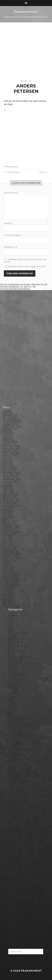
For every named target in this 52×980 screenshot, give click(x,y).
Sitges (12, 901)
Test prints (14, 923)
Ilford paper (15, 772)
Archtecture (15, 640)
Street (12, 915)
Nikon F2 (13, 838)
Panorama (14, 851)
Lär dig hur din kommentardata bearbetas (18, 288)
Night (11, 835)
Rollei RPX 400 (16, 884)
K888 (11, 787)
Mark (11, 822)
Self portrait (15, 897)
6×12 (11, 620)
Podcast (13, 868)
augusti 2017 (10, 508)
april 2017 (8, 517)
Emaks (12, 706)
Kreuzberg (14, 802)
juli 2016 (7, 537)
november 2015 (11, 554)
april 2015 (8, 570)
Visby (11, 937)
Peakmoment (26, 12)
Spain (11, 908)
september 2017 (12, 506)
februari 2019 (10, 468)
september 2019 (12, 453)
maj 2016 (7, 541)
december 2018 (11, 473)
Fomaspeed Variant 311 (21, 723)
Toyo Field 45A (16, 930)
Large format (15, 811)
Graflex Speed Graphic (21, 750)
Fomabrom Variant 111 (20, 719)
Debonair (13, 688)
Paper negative (17, 853)
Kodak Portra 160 (18, 789)
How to (12, 761)
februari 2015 (10, 574)
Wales (12, 941)
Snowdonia (14, 906)
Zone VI (12, 948)
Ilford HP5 (14, 767)
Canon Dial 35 (16, 659)
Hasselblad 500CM (18, 758)
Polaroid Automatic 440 (21, 873)
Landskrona (15, 809)
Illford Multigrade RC (20, 774)
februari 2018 (10, 495)
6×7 (10, 626)
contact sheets (16, 675)
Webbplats (10, 247)
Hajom (12, 752)
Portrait (12, 877)
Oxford (12, 849)
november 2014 (11, 581)
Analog (12, 635)
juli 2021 (7, 411)
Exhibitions (14, 710)
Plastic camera (16, 866)
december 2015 (11, 552)
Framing (13, 730)
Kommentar (11, 193)
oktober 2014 (10, 583)
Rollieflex (13, 888)
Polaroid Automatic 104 (21, 871)
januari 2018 (9, 497)
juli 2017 (7, 510)
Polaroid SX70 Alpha (19, 875)
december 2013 (11, 605)
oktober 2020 (10, 424)
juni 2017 (7, 512)
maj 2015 (7, 567)
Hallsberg (14, 756)
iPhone (12, 785)
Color (11, 670)
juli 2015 (7, 563)
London (12, 816)
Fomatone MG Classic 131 (22, 725)
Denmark (13, 690)
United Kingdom (17, 934)
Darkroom (14, 684)
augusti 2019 (10, 455)
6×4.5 (11, 622)
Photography (11, 167)
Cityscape (13, 668)
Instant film (15, 780)
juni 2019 (7, 460)
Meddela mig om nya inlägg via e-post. (27, 266)
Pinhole (12, 860)
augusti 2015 (10, 561)
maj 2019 (7, 462)
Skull (11, 904)
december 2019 (11, 446)
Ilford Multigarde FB (19, 769)
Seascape (13, 895)
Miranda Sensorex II (19, 831)
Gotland (13, 745)
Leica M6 (13, 813)
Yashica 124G (15, 943)
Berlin (12, 648)
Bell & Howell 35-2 (18, 646)
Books (12, 653)
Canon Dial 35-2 (17, 662)
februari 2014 (10, 600)
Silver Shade (15, 899)
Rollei (11, 882)
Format (12, 728)
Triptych (13, 932)
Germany (13, 741)
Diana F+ (13, 695)
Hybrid (12, 763)
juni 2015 (7, 565)
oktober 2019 (10, 451)
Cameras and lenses (19, 657)
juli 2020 (7, 431)
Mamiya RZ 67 (16, 820)
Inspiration (14, 778)
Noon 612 (13, 842)
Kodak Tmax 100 (17, 791)
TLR (10, 926)
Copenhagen (15, 679)
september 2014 (12, 585)
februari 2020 (10, 442)
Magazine (14, 818)
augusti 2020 (10, 429)
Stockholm (14, 912)
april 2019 (8, 464)
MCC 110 (13, 827)
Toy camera (15, 928)
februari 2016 (10, 548)
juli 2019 (7, 457)
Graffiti (12, 747)
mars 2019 (8, 466)
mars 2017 (8, 519)
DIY (10, 699)
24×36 (12, 615)
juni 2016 (7, 539)
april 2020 (8, 438)
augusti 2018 (10, 482)
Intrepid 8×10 (16, 783)
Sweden (13, 919)
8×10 (11, 629)
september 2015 (11, 559)
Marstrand (14, 824)
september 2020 (12, 427)
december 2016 (11, 526)
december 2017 (11, 499)
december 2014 (11, 578)
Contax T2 (14, 677)
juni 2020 (8, 433)
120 (10, 613)
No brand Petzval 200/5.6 (22, 840)
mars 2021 (8, 413)
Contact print (16, 673)
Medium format (17, 829)
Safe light (13, 893)
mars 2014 (8, 598)
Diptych (12, 697)
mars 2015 (8, 572)
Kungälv (13, 805)
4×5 (10, 618)
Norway (12, 846)
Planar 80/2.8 (16, 864)
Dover (12, 701)
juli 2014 (7, 589)
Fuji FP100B (15, 732)
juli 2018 (7, 484)
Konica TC (14, 800)
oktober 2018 (10, 477)
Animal (12, 637)
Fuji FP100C (15, 734)
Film (11, 714)
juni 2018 (8, 486)
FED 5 (11, 712)
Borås (11, 655)
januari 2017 (9, 523)
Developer (14, 692)
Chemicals (14, 666)
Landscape (14, 807)
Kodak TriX (14, 796)
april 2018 (8, 490)
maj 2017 (7, 515)
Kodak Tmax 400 (18, 794)
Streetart (13, 917)
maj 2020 (8, 435)
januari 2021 (9, 418)
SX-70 (12, 921)
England (13, 708)
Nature (12, 833)
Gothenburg (15, 743)
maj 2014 (7, 594)
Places (12, 862)
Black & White (16, 651)
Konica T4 (14, 798)
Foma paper (15, 717)
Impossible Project (18, 776)
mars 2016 (8, 545)
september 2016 (11, 532)
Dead (11, 686)
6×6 (10, 624)
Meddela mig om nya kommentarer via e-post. (25, 261)
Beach (12, 644)
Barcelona (14, 642)
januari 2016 (9, 550)
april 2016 (8, 543)
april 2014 (8, 596)
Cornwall (13, 681)
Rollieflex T (14, 890)
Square (12, 910)
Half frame (14, 754)
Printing (13, 879)
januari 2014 (9, 603)
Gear (11, 739)
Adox (11, 631)
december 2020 (12, 420)
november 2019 (11, 449)
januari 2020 (10, 444)
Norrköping (15, 844)
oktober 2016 (10, 530)
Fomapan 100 (16, 721)
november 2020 (12, 422)
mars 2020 (8, 440)
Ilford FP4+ (14, 765)
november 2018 (11, 475)
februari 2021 (10, 416)
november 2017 (11, 501)
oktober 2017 (10, 504)
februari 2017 (10, 521)
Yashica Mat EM (17, 945)
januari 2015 (9, 576)
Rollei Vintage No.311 (19, 886)
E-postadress (13, 235)
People (12, 855)
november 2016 (11, 528)
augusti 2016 (10, 534)
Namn (8, 223)
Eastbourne (15, 703)
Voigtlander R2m (18, 939)
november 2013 (11, 607)
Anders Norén (31, 975)
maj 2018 (7, 488)
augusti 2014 (10, 587)
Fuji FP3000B (16, 736)
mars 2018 (8, 493)
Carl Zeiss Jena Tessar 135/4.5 (24, 664)
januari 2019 (9, 471)
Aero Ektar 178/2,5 (18, 633)
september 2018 (12, 479)
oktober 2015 (10, 556)
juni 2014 (7, 592)
